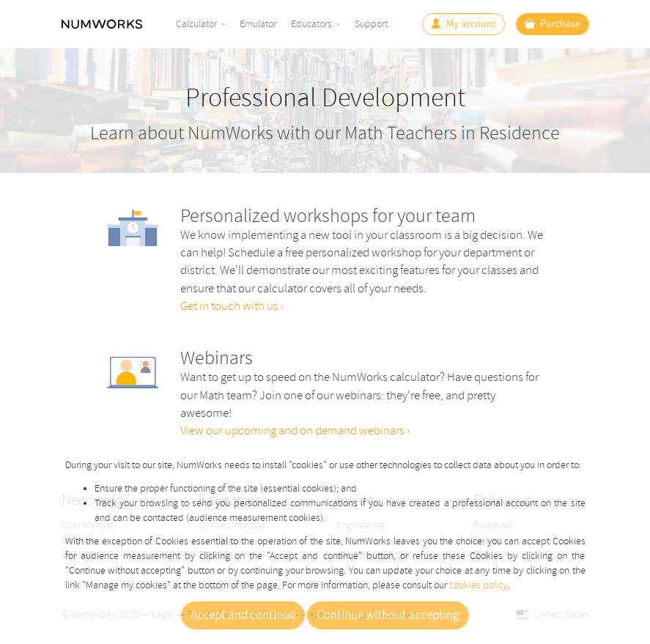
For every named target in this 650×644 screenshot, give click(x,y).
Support (371, 24)
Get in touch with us (230, 306)
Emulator (258, 24)
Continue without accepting (388, 615)
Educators (311, 24)
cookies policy (478, 585)
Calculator (196, 24)
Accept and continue (243, 615)
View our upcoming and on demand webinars (293, 430)
